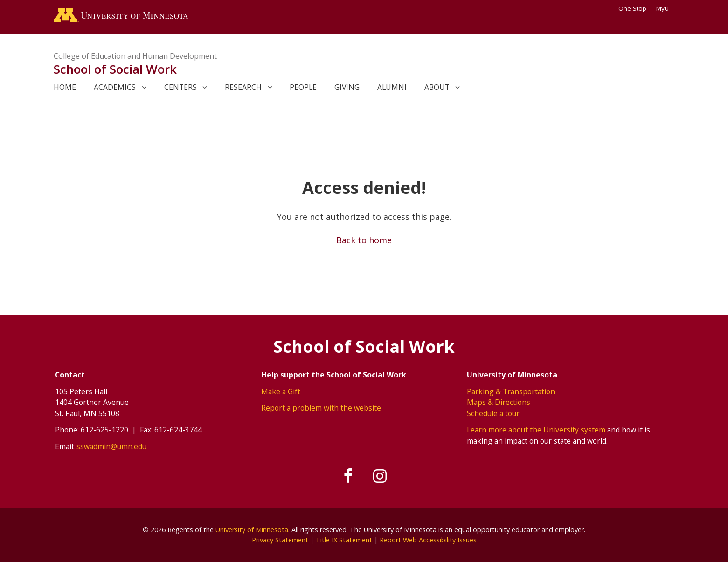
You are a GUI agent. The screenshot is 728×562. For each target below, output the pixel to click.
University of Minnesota (252, 530)
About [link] (437, 87)
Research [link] (243, 87)
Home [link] (65, 87)
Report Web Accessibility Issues (428, 540)
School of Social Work (115, 69)
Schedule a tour (493, 413)
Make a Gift (281, 391)
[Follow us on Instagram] (380, 476)
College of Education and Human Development (135, 56)
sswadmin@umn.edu (111, 446)
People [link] (303, 87)
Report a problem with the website (321, 408)
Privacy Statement (280, 540)
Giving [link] (347, 87)
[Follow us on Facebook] (348, 476)
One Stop (632, 8)
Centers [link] (180, 87)
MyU (666, 8)
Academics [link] (115, 87)
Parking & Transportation (511, 391)
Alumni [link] (392, 87)
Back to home (364, 240)
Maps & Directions (499, 402)
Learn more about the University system (536, 430)
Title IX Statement (344, 540)
